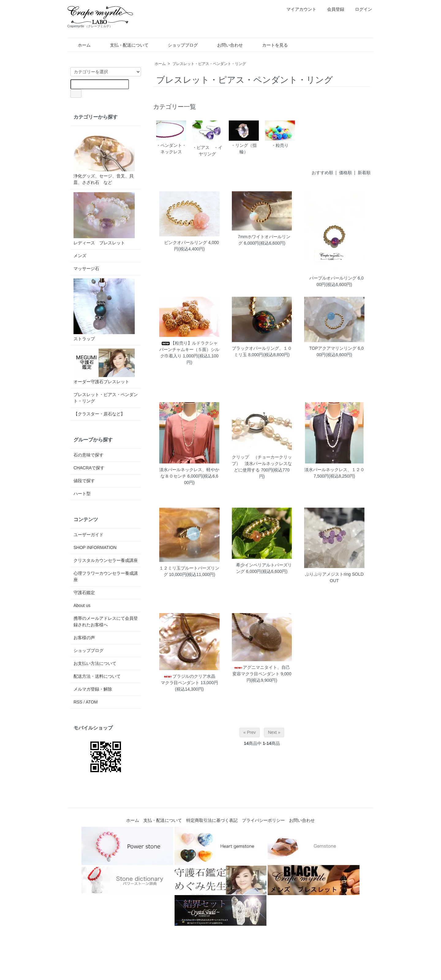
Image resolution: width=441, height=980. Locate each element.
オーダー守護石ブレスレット (104, 366)
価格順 (345, 173)
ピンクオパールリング (183, 242)
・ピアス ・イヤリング (207, 138)
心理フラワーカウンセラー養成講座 (106, 576)
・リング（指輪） (244, 137)
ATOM (92, 702)
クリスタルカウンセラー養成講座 (106, 560)
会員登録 (332, 9)
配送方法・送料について (97, 676)
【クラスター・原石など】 (99, 414)
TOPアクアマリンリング (331, 348)
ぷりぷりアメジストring (328, 574)
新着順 (364, 173)
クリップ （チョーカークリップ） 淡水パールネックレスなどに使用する (262, 463)
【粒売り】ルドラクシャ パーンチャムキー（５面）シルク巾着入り (191, 349)
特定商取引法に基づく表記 (212, 820)
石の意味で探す (89, 455)
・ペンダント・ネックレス (171, 137)
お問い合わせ (226, 45)
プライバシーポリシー (263, 820)
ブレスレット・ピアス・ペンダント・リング (209, 64)
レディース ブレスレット (104, 219)
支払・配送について (125, 45)
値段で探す (84, 481)
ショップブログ (178, 45)
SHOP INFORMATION (95, 547)
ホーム (80, 45)
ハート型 (82, 494)
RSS (78, 702)
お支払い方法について (95, 663)
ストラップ (104, 310)
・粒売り (280, 134)
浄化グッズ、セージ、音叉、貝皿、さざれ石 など (104, 157)
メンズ (80, 256)
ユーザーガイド (89, 535)
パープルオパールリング (331, 278)
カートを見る (271, 45)
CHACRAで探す (89, 468)
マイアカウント (298, 9)
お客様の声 (84, 638)
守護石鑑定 (84, 593)
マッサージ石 (86, 269)
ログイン (360, 9)
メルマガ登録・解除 (93, 689)
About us (82, 605)
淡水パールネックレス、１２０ (334, 470)
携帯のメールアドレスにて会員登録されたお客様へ (106, 622)
